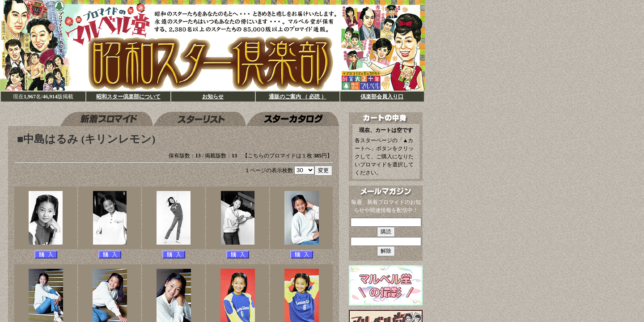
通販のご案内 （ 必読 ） (298, 97)
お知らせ (213, 97)
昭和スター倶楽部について (128, 97)
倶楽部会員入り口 (382, 97)
